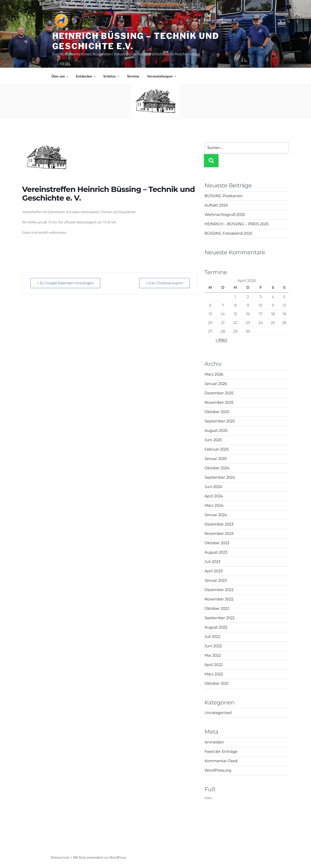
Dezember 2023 (219, 524)
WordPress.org (218, 770)
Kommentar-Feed (221, 761)
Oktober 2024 (217, 468)
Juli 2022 (212, 637)
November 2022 (219, 599)
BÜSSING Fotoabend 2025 (228, 233)
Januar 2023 (216, 580)
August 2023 (216, 552)
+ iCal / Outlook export (164, 283)
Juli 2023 (212, 562)
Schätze (112, 76)
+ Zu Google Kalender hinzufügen (66, 283)
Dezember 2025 (219, 393)
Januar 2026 (216, 384)
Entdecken (86, 76)
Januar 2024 (216, 515)
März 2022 (214, 674)
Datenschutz (60, 857)
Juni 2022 (213, 646)
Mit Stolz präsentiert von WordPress (100, 857)
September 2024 (220, 477)
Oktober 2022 (217, 609)
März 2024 (214, 506)
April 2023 (214, 571)
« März (221, 340)
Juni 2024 (213, 487)
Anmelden (214, 742)
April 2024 (214, 496)
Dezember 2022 (219, 590)
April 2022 (214, 665)
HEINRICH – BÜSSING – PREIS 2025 (237, 224)
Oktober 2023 (217, 543)
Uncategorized (218, 713)
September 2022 (220, 618)
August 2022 (216, 627)
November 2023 (219, 534)
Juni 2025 (213, 440)
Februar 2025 (217, 449)
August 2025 (216, 431)
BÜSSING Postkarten (224, 196)
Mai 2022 (213, 655)
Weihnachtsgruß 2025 (225, 215)
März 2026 (214, 374)
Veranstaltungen (162, 76)
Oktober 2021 (217, 684)
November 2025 (219, 402)
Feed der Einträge (221, 752)
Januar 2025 (216, 459)
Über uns (60, 76)
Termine (133, 76)
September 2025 (220, 421)
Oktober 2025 (217, 412)
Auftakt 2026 (216, 205)
